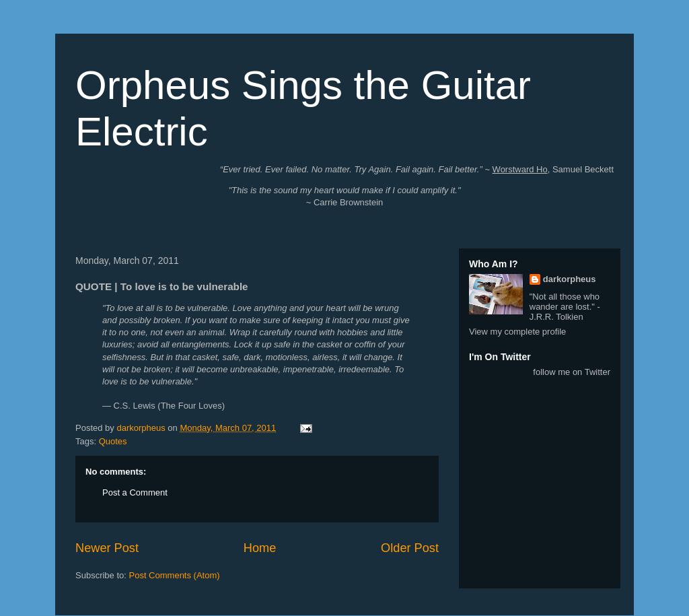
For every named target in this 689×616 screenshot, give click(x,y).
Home (260, 548)
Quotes (113, 441)
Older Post (410, 548)
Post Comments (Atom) (175, 575)
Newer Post (107, 548)
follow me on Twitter (572, 372)
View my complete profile (517, 332)
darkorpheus (570, 279)
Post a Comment (135, 492)
